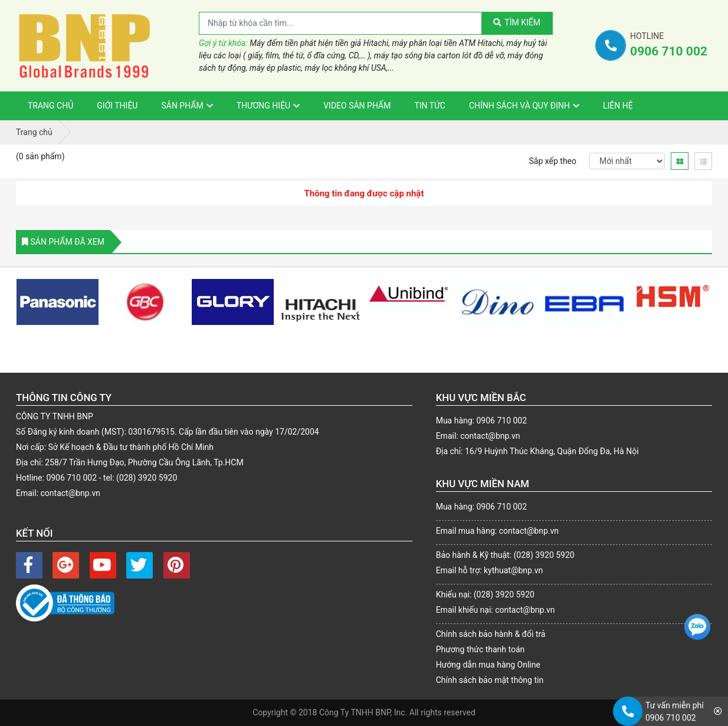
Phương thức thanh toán (481, 649)
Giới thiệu (117, 106)
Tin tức (430, 106)
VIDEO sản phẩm (357, 106)
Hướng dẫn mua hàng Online (488, 665)
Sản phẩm (182, 106)
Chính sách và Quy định (519, 106)
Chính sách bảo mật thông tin (490, 680)
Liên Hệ (618, 106)
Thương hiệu (264, 106)
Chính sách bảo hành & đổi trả (491, 634)
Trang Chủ (50, 106)
